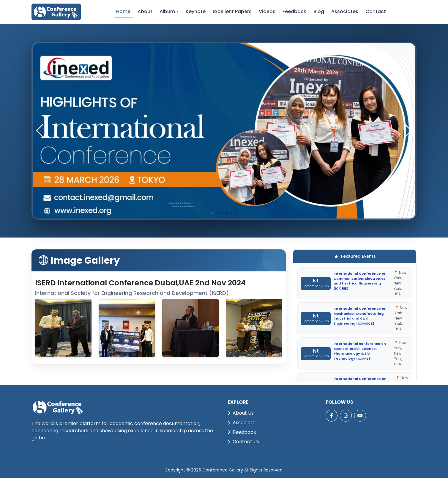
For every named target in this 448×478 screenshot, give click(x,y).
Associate (242, 423)
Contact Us (243, 442)
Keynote (196, 11)
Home (123, 11)
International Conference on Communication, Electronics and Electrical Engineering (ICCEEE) (360, 281)
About (145, 11)
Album (167, 11)
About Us (241, 413)
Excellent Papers (232, 11)
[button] (408, 131)
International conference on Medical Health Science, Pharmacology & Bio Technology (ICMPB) (360, 351)
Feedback (294, 11)
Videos (267, 11)
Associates (345, 11)
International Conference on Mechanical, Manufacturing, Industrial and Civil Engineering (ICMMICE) (360, 316)
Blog (319, 11)
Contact (376, 11)
